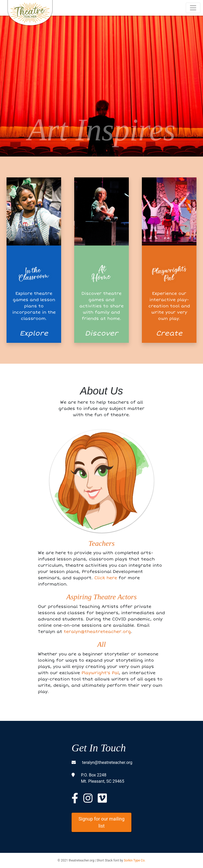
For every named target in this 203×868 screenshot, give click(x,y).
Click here (106, 578)
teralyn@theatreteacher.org (97, 632)
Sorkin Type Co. (135, 860)
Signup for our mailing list (101, 822)
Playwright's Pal (100, 673)
